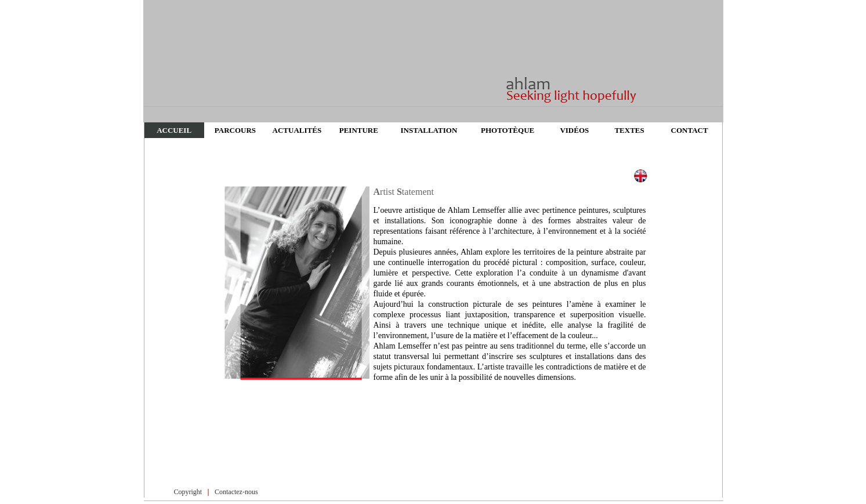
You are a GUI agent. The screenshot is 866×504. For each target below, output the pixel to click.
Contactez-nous (236, 492)
